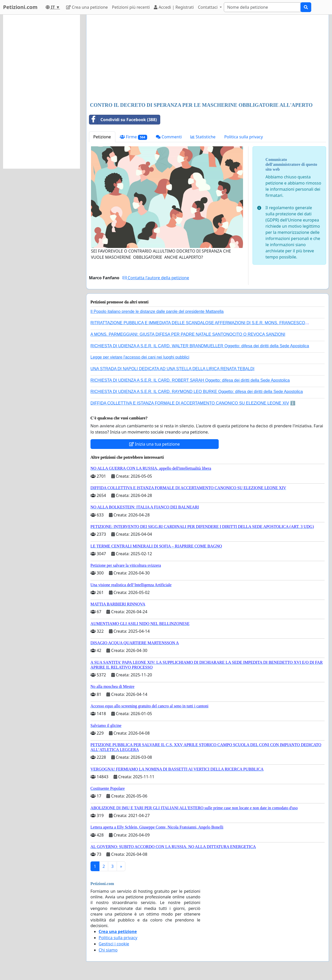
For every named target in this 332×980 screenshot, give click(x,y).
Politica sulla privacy (244, 137)
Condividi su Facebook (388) (123, 120)
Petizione (102, 137)
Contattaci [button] (208, 7)
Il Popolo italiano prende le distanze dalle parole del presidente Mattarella (157, 311)
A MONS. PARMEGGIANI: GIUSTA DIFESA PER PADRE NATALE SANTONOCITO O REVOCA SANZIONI (188, 334)
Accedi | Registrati (174, 7)
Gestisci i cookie (114, 944)
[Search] (262, 7)
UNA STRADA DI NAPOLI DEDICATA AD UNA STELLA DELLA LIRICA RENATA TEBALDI (173, 369)
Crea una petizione (87, 7)
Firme (134, 137)
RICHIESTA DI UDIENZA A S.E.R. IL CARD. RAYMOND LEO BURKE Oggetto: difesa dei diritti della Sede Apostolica (197, 392)
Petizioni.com (20, 7)
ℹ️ (293, 403)
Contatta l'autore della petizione (156, 278)
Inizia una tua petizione (154, 444)
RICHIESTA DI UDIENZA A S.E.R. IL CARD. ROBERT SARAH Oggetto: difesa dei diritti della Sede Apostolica (190, 380)
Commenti (169, 137)
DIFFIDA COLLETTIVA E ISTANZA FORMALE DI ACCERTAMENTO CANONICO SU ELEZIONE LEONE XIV (190, 403)
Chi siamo (108, 950)
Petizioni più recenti (131, 7)
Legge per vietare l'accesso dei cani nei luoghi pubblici (140, 357)
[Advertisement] (208, 59)
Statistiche (203, 137)
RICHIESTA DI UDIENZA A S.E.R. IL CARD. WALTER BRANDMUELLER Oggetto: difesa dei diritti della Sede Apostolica (200, 346)
